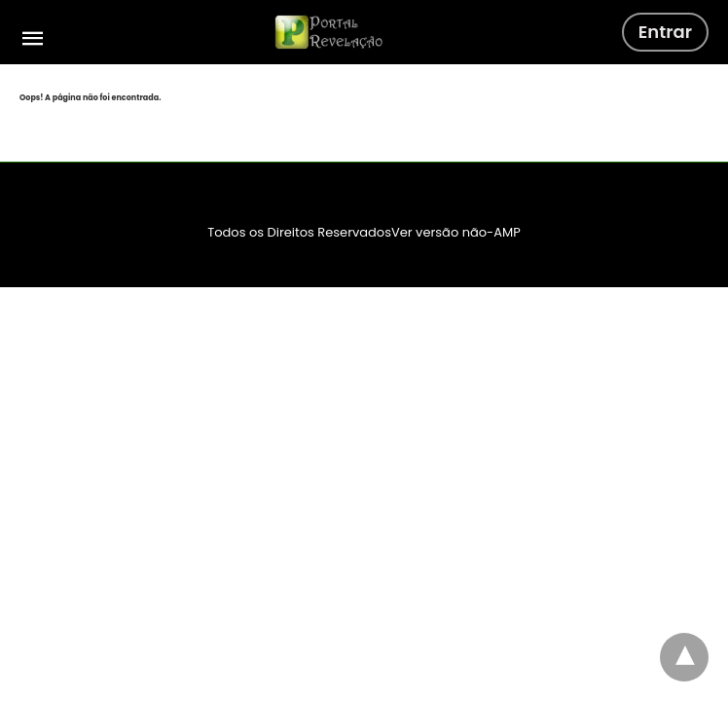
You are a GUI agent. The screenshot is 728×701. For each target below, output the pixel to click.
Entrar (665, 32)
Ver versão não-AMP (456, 232)
